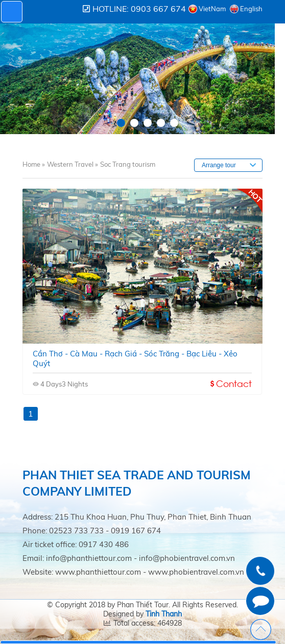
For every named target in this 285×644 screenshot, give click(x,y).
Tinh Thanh (164, 614)
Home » (34, 164)
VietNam (212, 9)
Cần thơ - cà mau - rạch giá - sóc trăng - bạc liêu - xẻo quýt (135, 358)
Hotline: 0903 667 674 (139, 9)
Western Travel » (73, 164)
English (251, 9)
